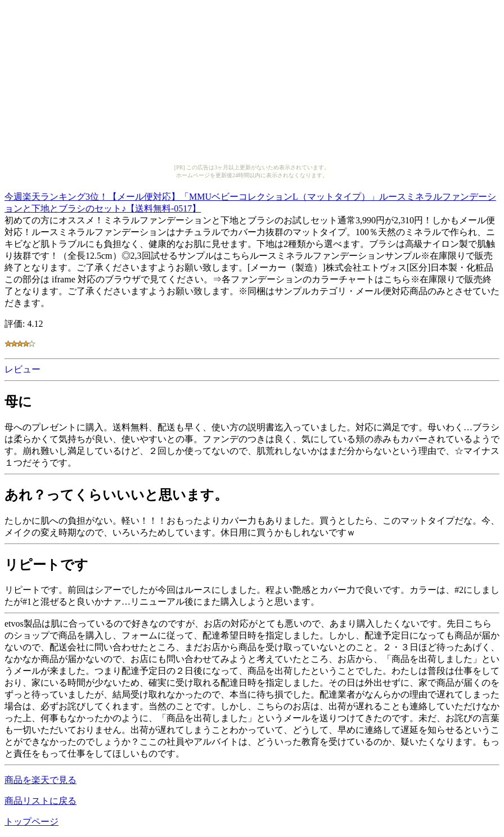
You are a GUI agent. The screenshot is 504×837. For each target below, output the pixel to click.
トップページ (31, 822)
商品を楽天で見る (40, 780)
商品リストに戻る (40, 801)
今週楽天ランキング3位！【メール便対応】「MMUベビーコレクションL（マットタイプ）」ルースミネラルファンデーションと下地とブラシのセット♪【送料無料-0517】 (250, 201)
